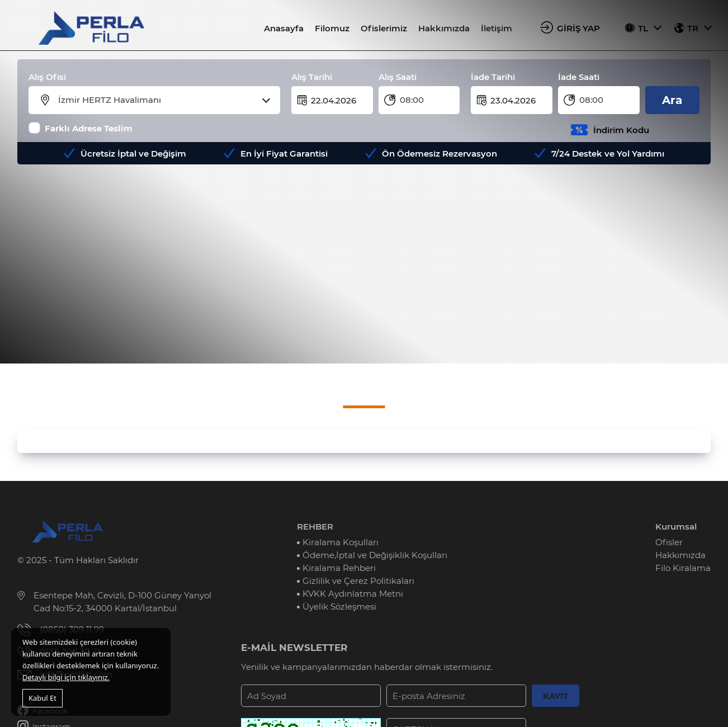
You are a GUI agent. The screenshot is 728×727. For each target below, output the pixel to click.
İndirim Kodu (621, 130)
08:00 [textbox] (412, 100)
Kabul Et (42, 698)
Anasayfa (284, 28)
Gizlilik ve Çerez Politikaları (358, 581)
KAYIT (556, 696)
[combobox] (161, 100)
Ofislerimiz (384, 28)
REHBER (315, 527)
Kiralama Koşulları (341, 542)
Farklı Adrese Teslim (89, 128)
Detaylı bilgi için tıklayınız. (66, 677)
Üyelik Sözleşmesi (339, 606)
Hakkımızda (444, 28)
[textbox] (161, 100)
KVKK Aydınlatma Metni (353, 594)
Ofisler (669, 542)
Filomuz (332, 28)
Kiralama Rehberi (339, 568)
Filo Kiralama (683, 568)
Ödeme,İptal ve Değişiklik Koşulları (375, 555)
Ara (672, 100)
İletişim (497, 28)
